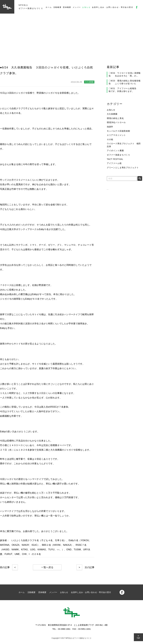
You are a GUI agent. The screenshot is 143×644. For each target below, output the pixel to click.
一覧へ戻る (47, 567)
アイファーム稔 (114, 163)
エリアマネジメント (116, 135)
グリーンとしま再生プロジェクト (123, 168)
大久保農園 (112, 114)
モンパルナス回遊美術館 (118, 131)
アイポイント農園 (115, 151)
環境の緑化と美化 (115, 118)
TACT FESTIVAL (115, 159)
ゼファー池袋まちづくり (118, 155)
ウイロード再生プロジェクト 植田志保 (124, 145)
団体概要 (67, 7)
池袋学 (110, 127)
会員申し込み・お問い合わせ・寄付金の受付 (113, 7)
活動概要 (57, 7)
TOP (138, 638)
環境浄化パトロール (116, 122)
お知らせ (86, 7)
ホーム (49, 7)
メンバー (77, 7)
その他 (110, 139)
